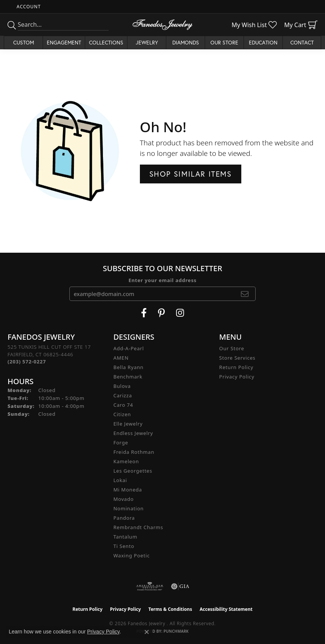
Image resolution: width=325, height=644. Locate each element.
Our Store (224, 42)
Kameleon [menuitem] (126, 461)
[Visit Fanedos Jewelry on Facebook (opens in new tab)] (144, 313)
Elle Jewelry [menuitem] (128, 424)
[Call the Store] (27, 362)
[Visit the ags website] (150, 586)
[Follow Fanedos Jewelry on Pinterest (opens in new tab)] (161, 313)
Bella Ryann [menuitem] (129, 367)
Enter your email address (163, 280)
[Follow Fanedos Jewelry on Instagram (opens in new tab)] (180, 313)
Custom (24, 42)
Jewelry (147, 42)
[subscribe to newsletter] (245, 294)
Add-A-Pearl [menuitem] (129, 348)
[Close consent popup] (147, 632)
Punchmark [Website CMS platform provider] (176, 631)
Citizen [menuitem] (122, 414)
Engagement (64, 42)
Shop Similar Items (191, 174)
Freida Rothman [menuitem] (134, 452)
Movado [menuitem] (124, 499)
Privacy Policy (237, 377)
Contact (302, 42)
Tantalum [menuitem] (125, 537)
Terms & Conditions (170, 609)
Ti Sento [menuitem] (124, 546)
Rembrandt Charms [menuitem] (138, 527)
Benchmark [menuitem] (128, 377)
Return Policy (236, 367)
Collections (106, 42)
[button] (28, 7)
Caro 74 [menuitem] (123, 405)
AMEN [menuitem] (121, 358)
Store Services (237, 358)
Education (263, 42)
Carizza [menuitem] (123, 395)
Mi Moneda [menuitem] (128, 490)
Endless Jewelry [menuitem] (133, 433)
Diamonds (186, 42)
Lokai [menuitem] (120, 480)
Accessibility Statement (226, 609)
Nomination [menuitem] (129, 508)
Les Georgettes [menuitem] (133, 471)
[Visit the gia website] (180, 586)
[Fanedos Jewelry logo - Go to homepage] (162, 25)
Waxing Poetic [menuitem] (132, 555)
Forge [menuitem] (121, 443)
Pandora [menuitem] (124, 518)
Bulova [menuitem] (122, 386)
